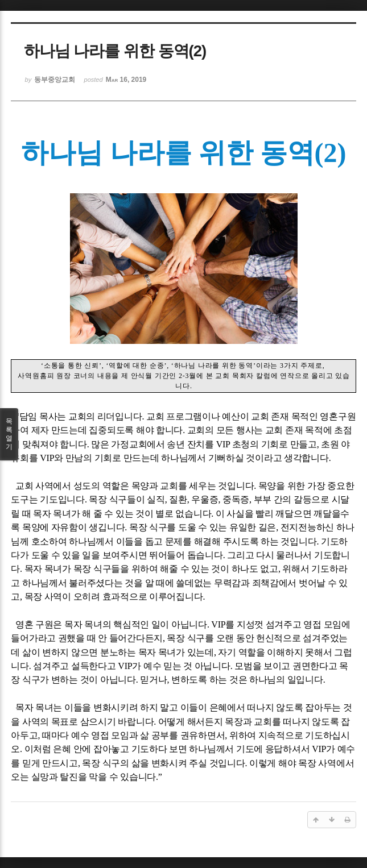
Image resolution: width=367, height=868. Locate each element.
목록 (9, 434)
